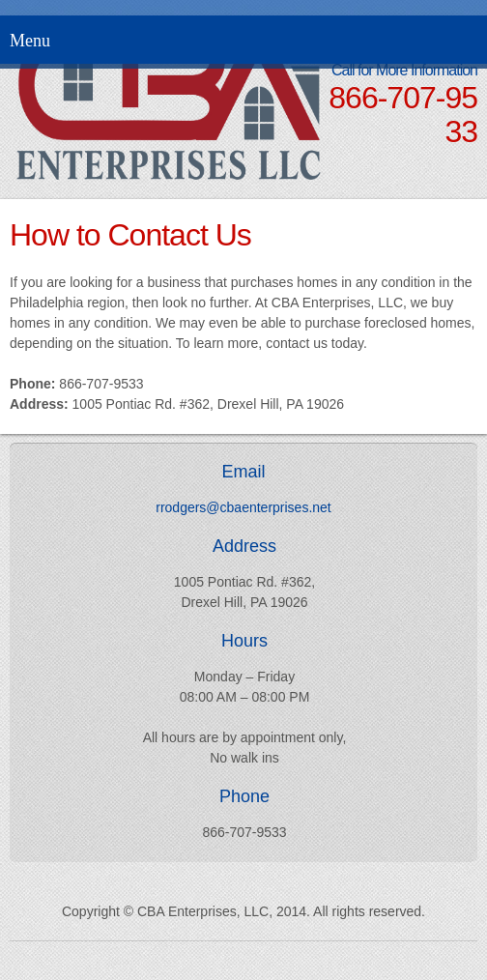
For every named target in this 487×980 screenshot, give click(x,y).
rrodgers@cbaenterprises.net (243, 507)
